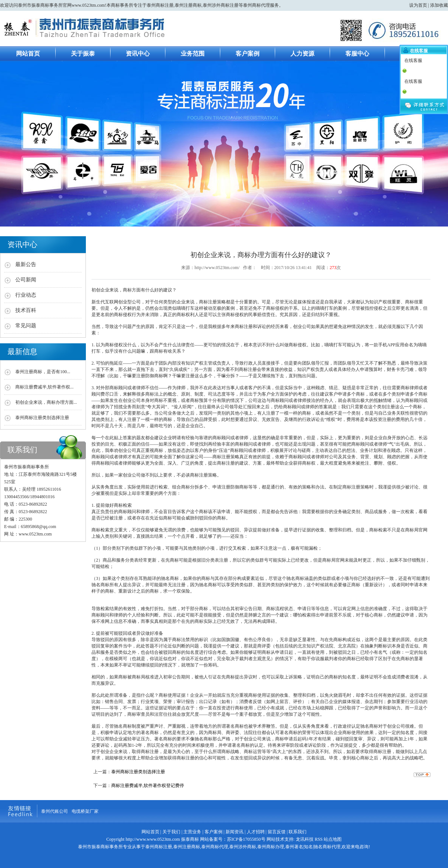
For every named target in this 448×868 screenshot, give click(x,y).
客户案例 (248, 54)
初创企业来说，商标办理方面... (46, 402)
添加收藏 (439, 5)
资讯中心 (138, 54)
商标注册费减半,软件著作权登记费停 (148, 786)
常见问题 (26, 326)
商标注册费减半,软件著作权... (44, 387)
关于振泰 (83, 54)
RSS (319, 839)
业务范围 (193, 54)
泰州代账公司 (55, 811)
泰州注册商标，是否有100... (43, 372)
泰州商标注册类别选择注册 (42, 418)
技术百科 (26, 310)
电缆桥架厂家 (85, 811)
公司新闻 (26, 280)
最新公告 (26, 264)
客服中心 (357, 54)
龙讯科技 (305, 839)
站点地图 (333, 839)
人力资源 (302, 54)
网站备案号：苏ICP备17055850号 (232, 839)
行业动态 (26, 295)
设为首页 (418, 5)
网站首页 (28, 54)
